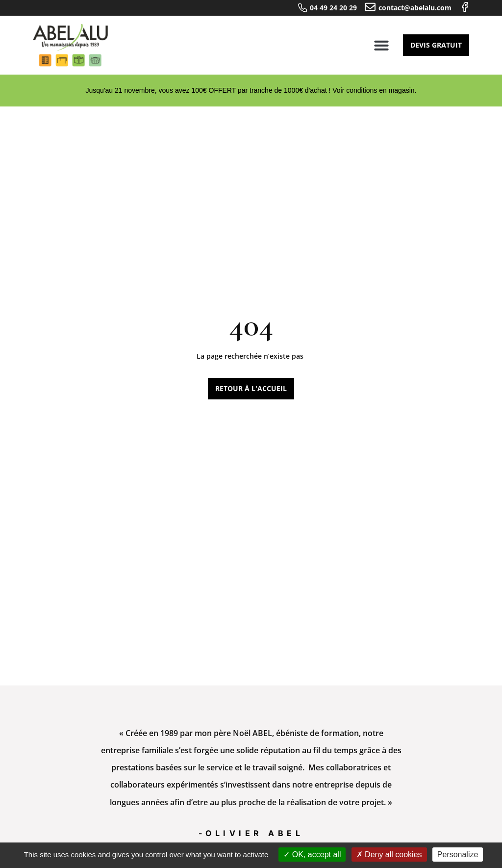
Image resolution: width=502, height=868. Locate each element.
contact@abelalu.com (415, 8)
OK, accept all (312, 855)
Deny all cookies (389, 855)
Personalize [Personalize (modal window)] (458, 855)
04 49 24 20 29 (333, 8)
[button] (381, 45)
